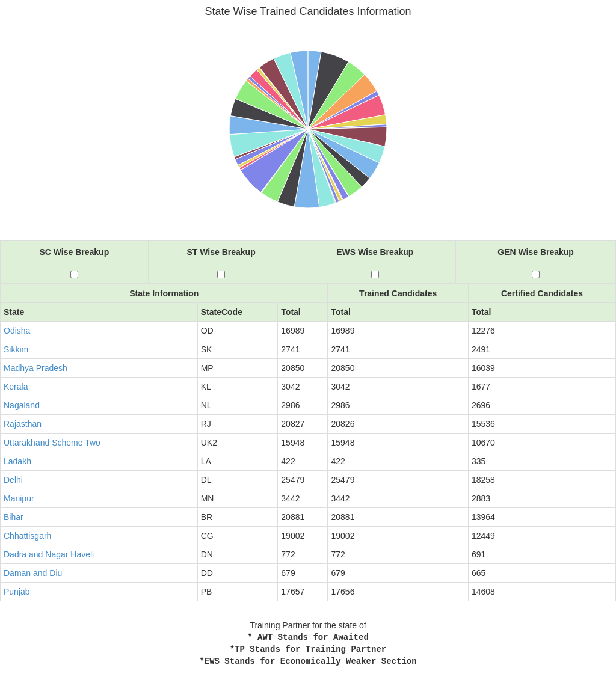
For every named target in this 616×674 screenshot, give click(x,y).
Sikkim (16, 349)
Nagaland (22, 405)
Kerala (16, 387)
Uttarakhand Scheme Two (52, 443)
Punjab (17, 592)
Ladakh (17, 461)
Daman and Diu (33, 573)
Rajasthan (23, 424)
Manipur (19, 498)
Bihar (14, 517)
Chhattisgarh (27, 536)
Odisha (17, 331)
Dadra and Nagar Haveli (49, 554)
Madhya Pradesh (35, 368)
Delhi (13, 480)
